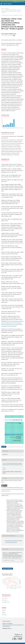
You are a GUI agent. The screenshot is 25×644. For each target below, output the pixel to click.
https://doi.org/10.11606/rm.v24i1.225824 (13, 40)
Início (3, 9)
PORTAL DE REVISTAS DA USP (7, 2)
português (4, 615)
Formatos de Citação (9, 561)
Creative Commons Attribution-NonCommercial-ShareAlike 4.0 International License (12, 489)
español (4, 613)
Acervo (7, 9)
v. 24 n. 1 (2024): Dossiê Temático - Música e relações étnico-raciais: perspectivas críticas (11, 11)
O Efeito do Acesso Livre (14, 532)
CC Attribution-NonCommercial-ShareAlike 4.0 (15, 505)
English (4, 611)
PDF (4, 447)
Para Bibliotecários (6, 602)
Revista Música (8, 4)
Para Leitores (5, 598)
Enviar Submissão (7, 569)
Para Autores (5, 600)
